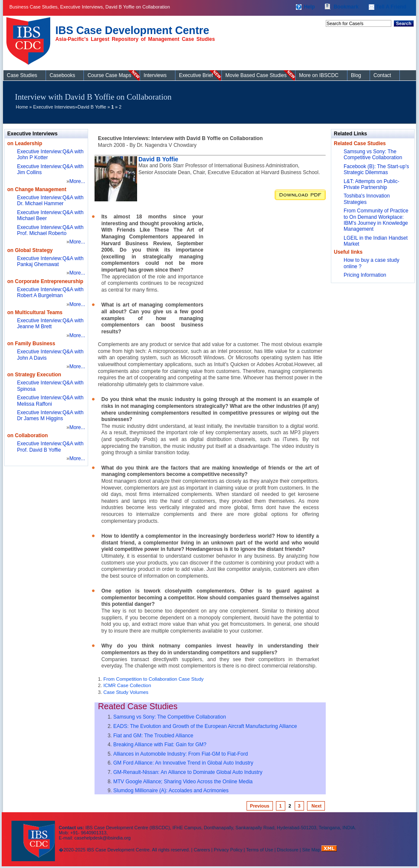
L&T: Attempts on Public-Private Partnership (372, 184)
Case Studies (30, 37)
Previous (260, 806)
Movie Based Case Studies (256, 75)
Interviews (155, 75)
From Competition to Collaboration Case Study (154, 679)
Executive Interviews (54, 107)
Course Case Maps (109, 75)
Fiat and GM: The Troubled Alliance (153, 736)
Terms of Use (260, 850)
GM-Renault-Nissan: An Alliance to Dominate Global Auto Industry (188, 772)
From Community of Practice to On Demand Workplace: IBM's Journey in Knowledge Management (376, 220)
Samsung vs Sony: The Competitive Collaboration (170, 717)
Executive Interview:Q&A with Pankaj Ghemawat (50, 261)
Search (404, 23)
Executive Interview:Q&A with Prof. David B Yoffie (50, 447)
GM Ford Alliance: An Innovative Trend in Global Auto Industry (183, 763)
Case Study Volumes (126, 692)
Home (22, 107)
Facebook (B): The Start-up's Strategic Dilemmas (376, 169)
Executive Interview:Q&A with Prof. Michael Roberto (50, 230)
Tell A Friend (391, 7)
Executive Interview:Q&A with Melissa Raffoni (50, 401)
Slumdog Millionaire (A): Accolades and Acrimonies (171, 791)
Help (309, 7)
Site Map (312, 850)
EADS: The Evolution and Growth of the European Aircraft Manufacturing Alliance (205, 726)
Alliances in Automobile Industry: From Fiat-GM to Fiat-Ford (181, 754)
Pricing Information (365, 275)
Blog (356, 75)
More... (77, 181)
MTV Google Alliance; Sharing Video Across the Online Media (183, 782)
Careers (202, 850)
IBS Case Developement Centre (34, 835)
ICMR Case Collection (127, 685)
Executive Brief (196, 75)
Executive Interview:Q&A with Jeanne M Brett (50, 324)
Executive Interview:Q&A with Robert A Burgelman (50, 292)
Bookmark (346, 7)
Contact (382, 75)
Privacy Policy (228, 850)
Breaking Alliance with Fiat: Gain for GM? (160, 745)
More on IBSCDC (319, 75)
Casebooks (62, 75)
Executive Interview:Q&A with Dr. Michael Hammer (50, 201)
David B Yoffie (92, 107)
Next (316, 806)
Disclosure (287, 850)
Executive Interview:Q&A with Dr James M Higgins (50, 415)
